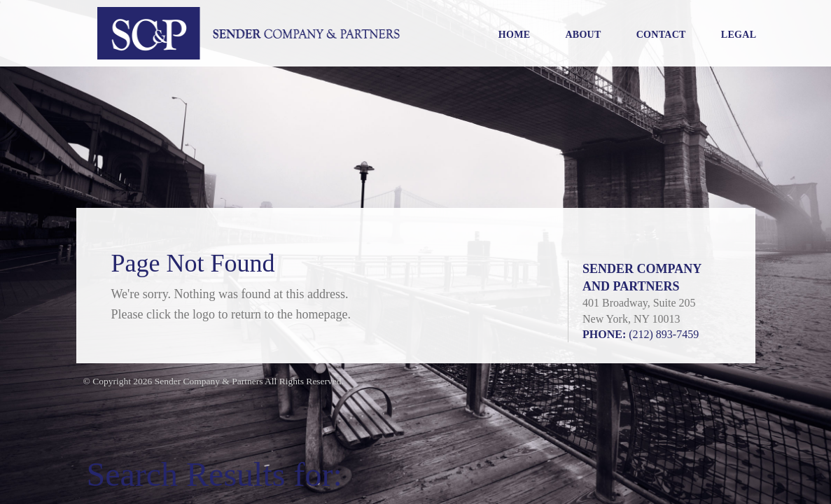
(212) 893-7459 (664, 334)
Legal (739, 35)
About (583, 35)
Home (515, 35)
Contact (661, 35)
